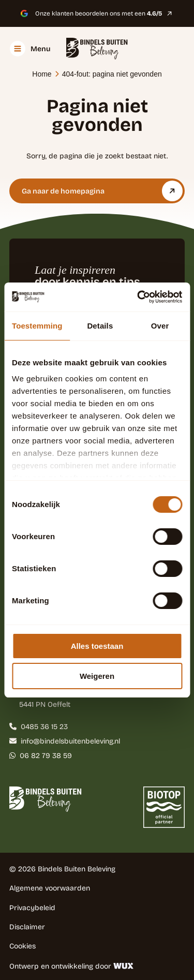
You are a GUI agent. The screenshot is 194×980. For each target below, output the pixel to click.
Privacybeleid (32, 907)
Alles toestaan (97, 646)
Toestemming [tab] (37, 326)
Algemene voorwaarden (50, 888)
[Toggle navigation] (30, 49)
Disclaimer (27, 926)
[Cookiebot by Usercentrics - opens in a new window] (138, 297)
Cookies (23, 946)
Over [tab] (160, 326)
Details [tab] (100, 326)
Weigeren (97, 676)
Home (42, 74)
